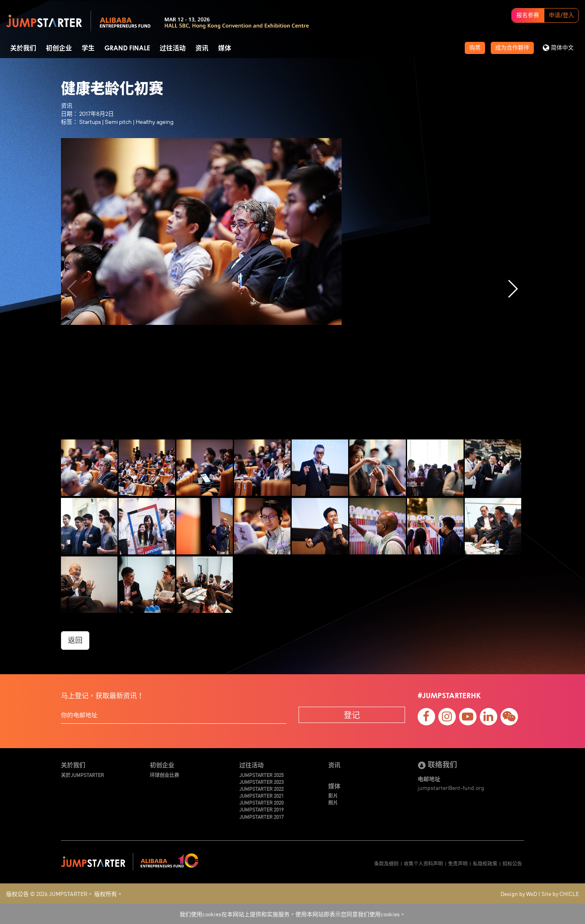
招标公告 (512, 863)
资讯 (202, 48)
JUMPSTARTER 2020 (261, 802)
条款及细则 (386, 863)
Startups (90, 122)
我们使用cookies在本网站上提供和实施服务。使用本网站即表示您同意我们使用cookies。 (292, 914)
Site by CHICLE (560, 894)
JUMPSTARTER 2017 (261, 817)
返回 (75, 640)
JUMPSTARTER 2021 (261, 795)
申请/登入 (561, 15)
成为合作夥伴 (512, 48)
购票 (475, 48)
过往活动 (173, 48)
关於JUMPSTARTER (82, 775)
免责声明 (458, 863)
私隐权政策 (485, 863)
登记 (352, 715)
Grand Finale (127, 48)
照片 (333, 802)
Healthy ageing (155, 122)
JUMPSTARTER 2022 (261, 789)
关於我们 (23, 48)
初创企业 (59, 48)
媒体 (225, 48)
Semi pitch (118, 122)
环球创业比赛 (165, 775)
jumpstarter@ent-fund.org (451, 788)
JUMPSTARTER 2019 (261, 809)
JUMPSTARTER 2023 (261, 782)
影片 (333, 795)
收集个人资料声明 (423, 863)
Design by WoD (519, 894)
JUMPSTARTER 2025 (261, 775)
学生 (88, 48)
